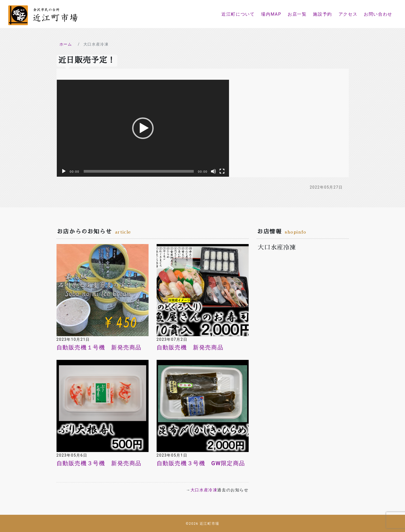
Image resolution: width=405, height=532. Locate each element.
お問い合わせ (378, 14)
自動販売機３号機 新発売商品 (99, 463)
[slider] (139, 171)
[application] (143, 128)
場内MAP (271, 14)
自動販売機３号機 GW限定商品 (201, 463)
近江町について (238, 14)
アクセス (348, 14)
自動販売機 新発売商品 (190, 347)
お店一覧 (297, 14)
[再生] (64, 171)
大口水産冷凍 (204, 490)
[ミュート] (213, 171)
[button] (143, 128)
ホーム (66, 44)
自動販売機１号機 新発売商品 (99, 347)
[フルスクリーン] (222, 171)
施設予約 (322, 14)
